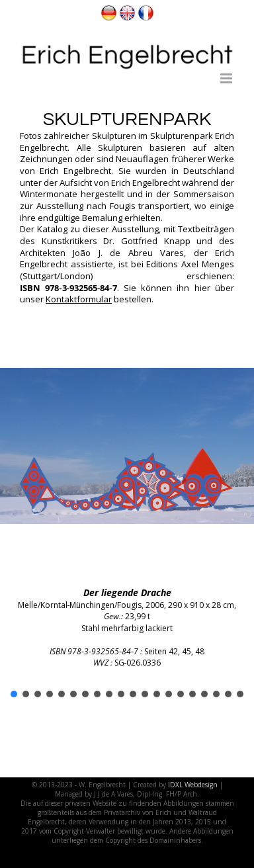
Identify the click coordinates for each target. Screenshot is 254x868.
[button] (14, 694)
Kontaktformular (79, 299)
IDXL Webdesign (193, 785)
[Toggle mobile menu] (227, 78)
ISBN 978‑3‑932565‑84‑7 (68, 288)
